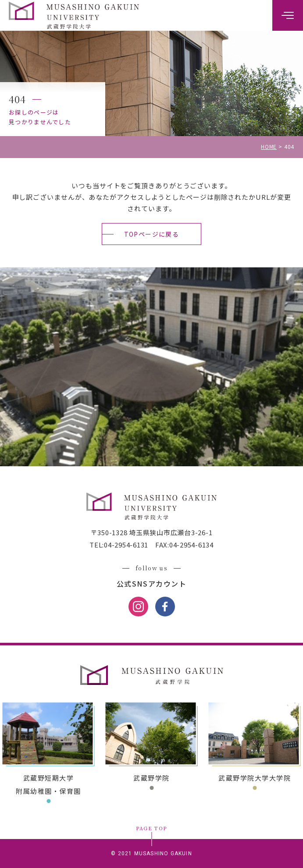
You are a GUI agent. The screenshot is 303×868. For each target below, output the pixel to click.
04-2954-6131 (126, 545)
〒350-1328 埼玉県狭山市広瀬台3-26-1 (152, 532)
